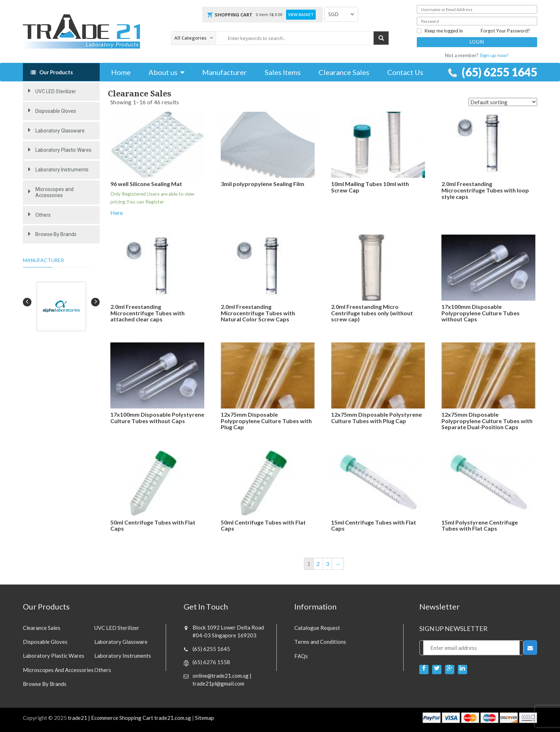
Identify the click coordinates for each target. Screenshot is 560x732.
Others (43, 215)
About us (163, 72)
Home (121, 72)
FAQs (301, 656)
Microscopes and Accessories (54, 192)
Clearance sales (42, 628)
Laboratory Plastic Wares (63, 150)
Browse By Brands (56, 234)
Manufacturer (224, 72)
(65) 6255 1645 (498, 72)
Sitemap (204, 718)
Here (117, 213)
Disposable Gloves (56, 111)
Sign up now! (494, 55)
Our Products (56, 72)
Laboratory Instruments (62, 170)
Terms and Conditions (320, 642)
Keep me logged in (440, 31)
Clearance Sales (344, 72)
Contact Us (405, 72)
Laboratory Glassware (60, 131)
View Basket (301, 15)
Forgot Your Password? (505, 31)
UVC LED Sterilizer (56, 91)
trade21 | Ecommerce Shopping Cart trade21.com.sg (129, 718)
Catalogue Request (317, 628)
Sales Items (283, 72)
